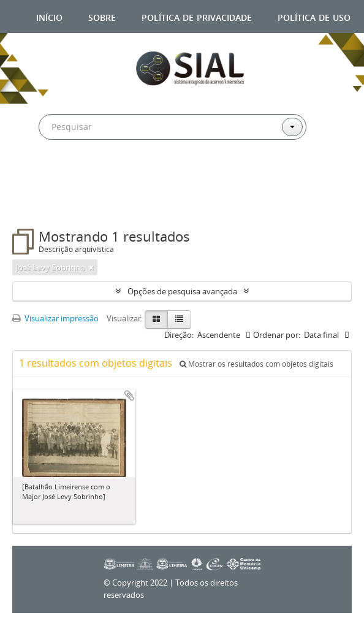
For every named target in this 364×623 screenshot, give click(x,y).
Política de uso (314, 16)
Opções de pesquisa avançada (182, 291)
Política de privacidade (197, 16)
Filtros (42, 204)
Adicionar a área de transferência (129, 396)
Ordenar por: (277, 335)
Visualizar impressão (55, 318)
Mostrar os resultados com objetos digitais (256, 364)
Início (49, 16)
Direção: (179, 335)
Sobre (102, 16)
